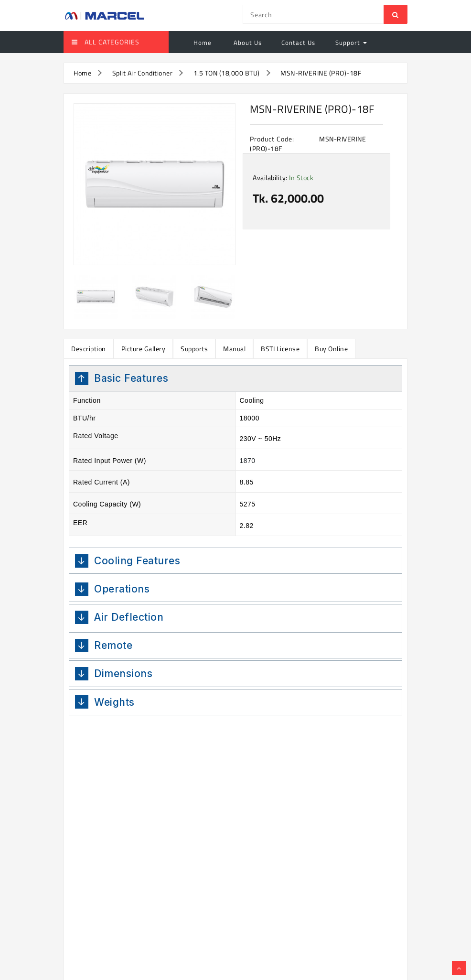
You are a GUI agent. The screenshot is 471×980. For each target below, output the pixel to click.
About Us (247, 43)
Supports (194, 349)
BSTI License (280, 349)
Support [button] (351, 43)
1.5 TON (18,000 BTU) (227, 73)
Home (203, 43)
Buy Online (331, 349)
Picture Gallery (144, 349)
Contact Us (298, 43)
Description (89, 349)
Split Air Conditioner (143, 73)
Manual (234, 349)
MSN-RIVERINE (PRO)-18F (321, 73)
